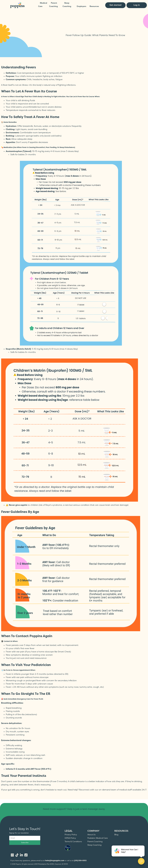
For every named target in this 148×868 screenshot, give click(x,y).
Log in (137, 5)
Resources (94, 6)
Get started (115, 5)
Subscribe (25, 843)
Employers (81, 6)
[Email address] (25, 838)
